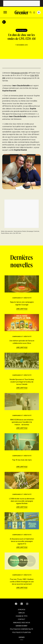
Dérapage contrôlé (19, 73)
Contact (22, 619)
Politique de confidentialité (22, 629)
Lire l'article (22, 309)
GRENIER (22, 637)
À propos (21, 610)
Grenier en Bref (21, 626)
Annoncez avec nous (21, 623)
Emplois (22, 613)
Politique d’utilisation (21, 632)
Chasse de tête (22, 616)
